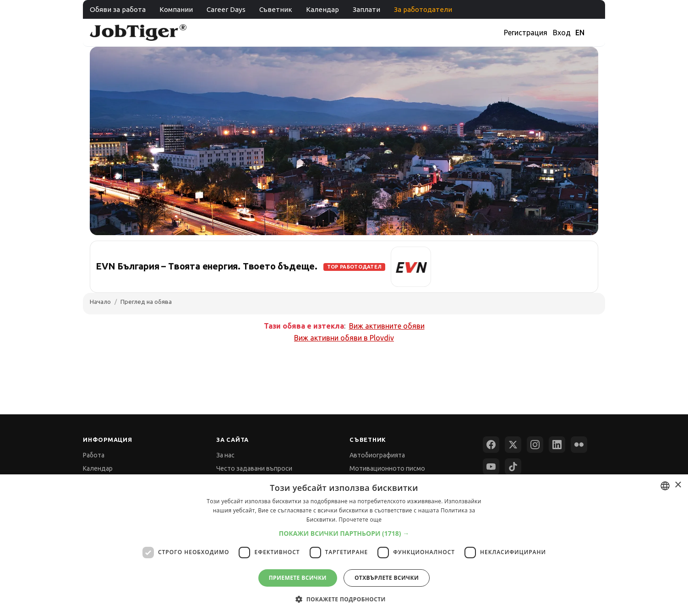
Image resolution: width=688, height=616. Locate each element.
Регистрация (526, 33)
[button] (344, 533)
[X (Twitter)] (513, 445)
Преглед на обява (146, 302)
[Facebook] (491, 445)
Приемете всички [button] (298, 578)
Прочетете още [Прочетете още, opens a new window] (360, 520)
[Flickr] (579, 445)
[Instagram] (535, 445)
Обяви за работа (118, 9)
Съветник (276, 9)
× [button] (678, 485)
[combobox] (665, 486)
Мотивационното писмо (387, 468)
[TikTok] (513, 467)
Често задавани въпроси (254, 468)
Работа (94, 455)
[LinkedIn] (557, 445)
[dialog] (344, 545)
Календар (322, 9)
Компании (176, 9)
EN (580, 33)
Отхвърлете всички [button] (387, 578)
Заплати (366, 9)
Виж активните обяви (387, 326)
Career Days (226, 9)
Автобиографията (377, 455)
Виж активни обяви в (344, 338)
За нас (225, 455)
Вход (562, 33)
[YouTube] (491, 467)
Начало (100, 302)
